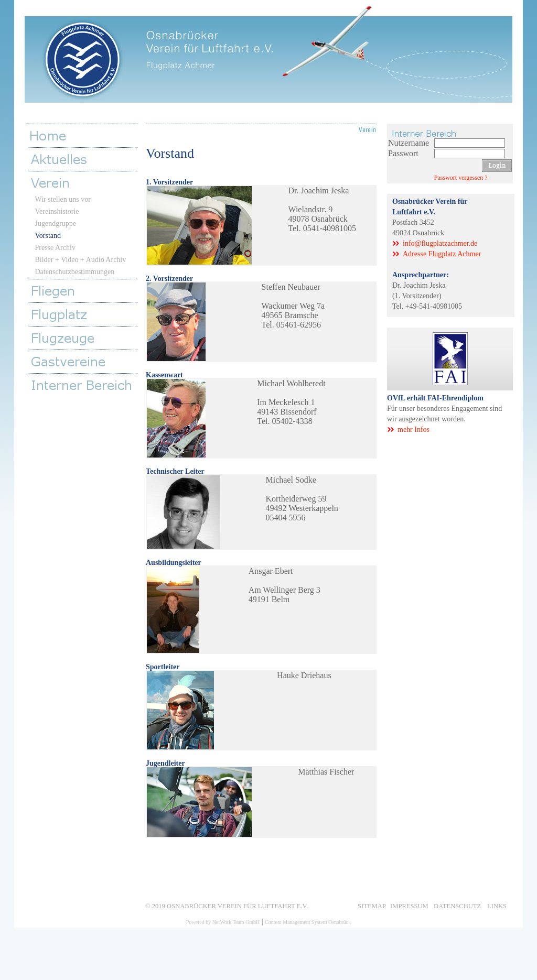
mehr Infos (414, 429)
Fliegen (85, 291)
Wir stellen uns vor (63, 199)
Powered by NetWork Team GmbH (223, 922)
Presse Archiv (55, 248)
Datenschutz (457, 905)
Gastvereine (85, 361)
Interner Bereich (85, 385)
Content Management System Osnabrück (308, 922)
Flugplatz (85, 314)
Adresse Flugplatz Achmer (442, 254)
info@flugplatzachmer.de (440, 243)
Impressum (409, 905)
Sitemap (372, 905)
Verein (85, 183)
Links (497, 905)
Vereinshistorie (57, 211)
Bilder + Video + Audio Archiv (81, 260)
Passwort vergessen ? (461, 178)
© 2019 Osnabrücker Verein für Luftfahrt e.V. (227, 905)
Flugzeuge (85, 338)
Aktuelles (85, 159)
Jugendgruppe (56, 224)
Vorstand (48, 236)
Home (83, 135)
